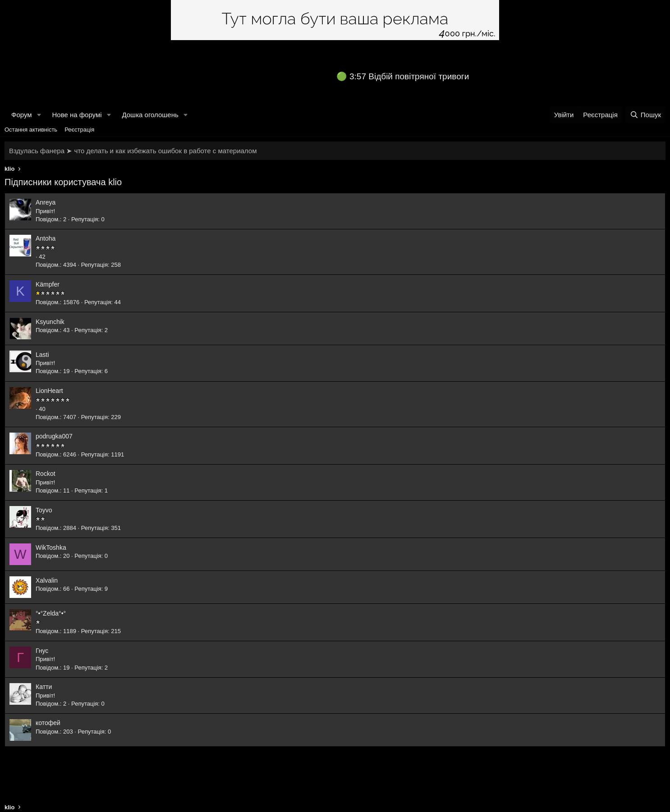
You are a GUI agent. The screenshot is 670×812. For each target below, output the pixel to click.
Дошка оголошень (150, 115)
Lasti (42, 355)
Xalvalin (47, 580)
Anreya (46, 202)
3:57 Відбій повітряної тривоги (409, 76)
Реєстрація (79, 130)
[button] (39, 115)
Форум (22, 115)
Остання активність (31, 130)
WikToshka (51, 547)
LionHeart (49, 391)
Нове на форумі (77, 115)
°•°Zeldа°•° (51, 613)
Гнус (42, 651)
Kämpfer (48, 284)
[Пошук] (645, 115)
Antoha (46, 238)
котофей (48, 723)
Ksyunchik (50, 322)
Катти (44, 687)
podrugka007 (54, 436)
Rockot (46, 474)
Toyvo (44, 510)
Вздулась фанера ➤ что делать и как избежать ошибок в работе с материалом (133, 151)
